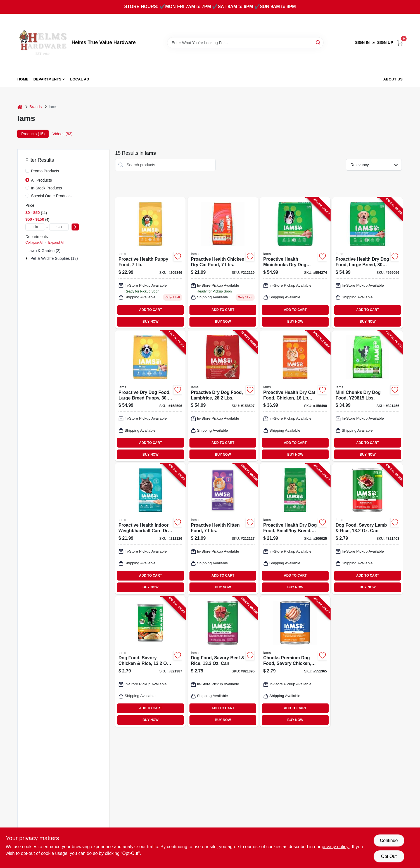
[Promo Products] (27, 171)
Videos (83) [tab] (62, 134)
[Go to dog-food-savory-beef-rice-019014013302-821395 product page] (223, 662)
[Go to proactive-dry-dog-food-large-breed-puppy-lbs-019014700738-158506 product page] (150, 396)
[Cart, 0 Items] (400, 43)
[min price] (35, 227)
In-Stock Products (47, 188)
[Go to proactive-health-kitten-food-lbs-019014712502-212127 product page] (223, 529)
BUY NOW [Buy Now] (150, 322)
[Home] (20, 107)
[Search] (318, 42)
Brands (35, 107)
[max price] (59, 227)
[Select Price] (75, 227)
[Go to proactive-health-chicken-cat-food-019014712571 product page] (223, 263)
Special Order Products (51, 196)
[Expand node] (27, 258)
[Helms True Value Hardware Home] (42, 43)
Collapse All (34, 242)
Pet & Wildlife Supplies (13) (54, 258)
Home (23, 79)
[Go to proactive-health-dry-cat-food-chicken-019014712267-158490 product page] (295, 396)
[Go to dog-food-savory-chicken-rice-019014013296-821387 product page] (150, 662)
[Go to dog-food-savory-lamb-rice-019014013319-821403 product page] (367, 529)
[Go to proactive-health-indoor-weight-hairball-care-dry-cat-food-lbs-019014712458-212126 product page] (150, 529)
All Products (41, 180)
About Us (393, 79)
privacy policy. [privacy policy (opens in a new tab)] (335, 847)
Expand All (56, 242)
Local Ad (80, 79)
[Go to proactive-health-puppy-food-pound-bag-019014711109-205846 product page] (150, 263)
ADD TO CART (151, 310)
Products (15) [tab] (33, 134)
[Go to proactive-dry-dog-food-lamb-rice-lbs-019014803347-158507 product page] (223, 396)
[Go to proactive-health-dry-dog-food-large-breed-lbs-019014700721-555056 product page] (367, 263)
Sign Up (385, 42)
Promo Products (45, 171)
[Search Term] (245, 43)
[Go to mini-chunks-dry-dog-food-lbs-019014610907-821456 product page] (367, 396)
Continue (389, 840)
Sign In (362, 42)
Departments (48, 79)
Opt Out (389, 856)
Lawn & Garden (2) (44, 251)
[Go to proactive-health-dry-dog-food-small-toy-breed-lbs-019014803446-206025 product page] (295, 529)
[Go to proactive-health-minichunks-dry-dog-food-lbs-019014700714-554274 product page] (295, 263)
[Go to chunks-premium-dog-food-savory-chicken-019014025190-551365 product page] (295, 662)
